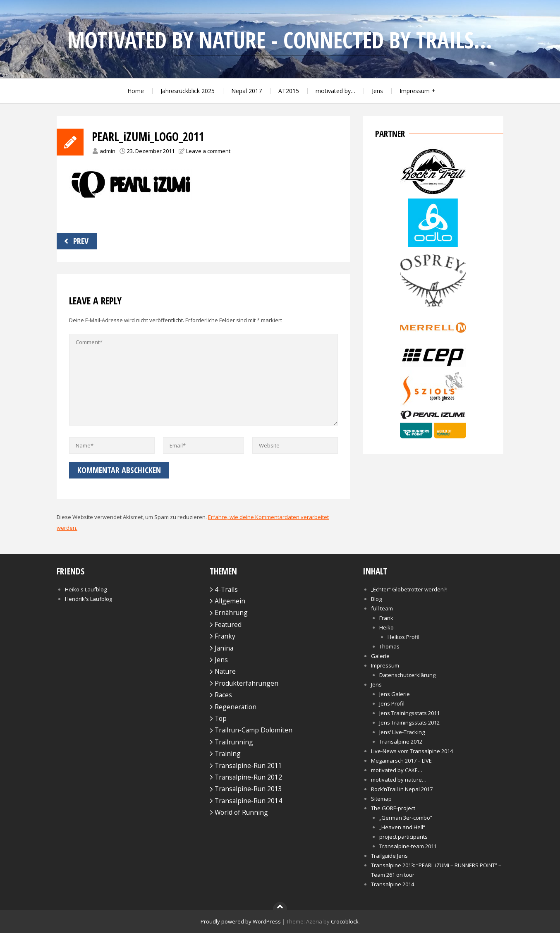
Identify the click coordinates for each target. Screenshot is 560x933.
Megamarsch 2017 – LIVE (401, 761)
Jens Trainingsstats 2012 (409, 722)
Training (228, 754)
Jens (377, 91)
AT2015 (289, 91)
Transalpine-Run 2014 (248, 801)
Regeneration (236, 707)
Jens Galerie (395, 694)
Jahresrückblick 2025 (188, 91)
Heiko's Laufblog (86, 589)
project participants (403, 837)
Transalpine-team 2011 (408, 846)
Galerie (380, 656)
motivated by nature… (399, 780)
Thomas (389, 646)
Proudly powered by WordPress (241, 921)
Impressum (415, 91)
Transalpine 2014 (392, 884)
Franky (225, 636)
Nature (225, 671)
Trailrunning (234, 742)
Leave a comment (208, 151)
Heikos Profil (403, 637)
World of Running (241, 812)
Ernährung (231, 612)
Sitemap (381, 799)
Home (136, 91)
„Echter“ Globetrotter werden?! (409, 589)
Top (221, 718)
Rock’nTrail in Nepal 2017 (402, 789)
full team (382, 608)
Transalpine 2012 (401, 742)
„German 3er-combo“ (406, 818)
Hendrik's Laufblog (89, 599)
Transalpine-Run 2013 (248, 789)
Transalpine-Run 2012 (248, 777)
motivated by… (335, 91)
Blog (376, 599)
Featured (228, 624)
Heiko (386, 627)
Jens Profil (392, 703)
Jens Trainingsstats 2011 (409, 713)
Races (223, 695)
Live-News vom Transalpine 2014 (412, 751)
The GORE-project (393, 808)
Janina (224, 648)
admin (108, 151)
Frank (386, 618)
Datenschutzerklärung (407, 675)
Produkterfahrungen (246, 683)
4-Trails (226, 589)
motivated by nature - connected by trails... (280, 40)
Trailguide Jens (389, 856)
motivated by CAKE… (397, 770)
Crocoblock (345, 921)
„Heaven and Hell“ (402, 827)
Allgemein (230, 601)
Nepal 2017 (246, 91)
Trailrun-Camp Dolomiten (254, 730)
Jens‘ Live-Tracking (402, 732)
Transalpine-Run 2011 (248, 766)
